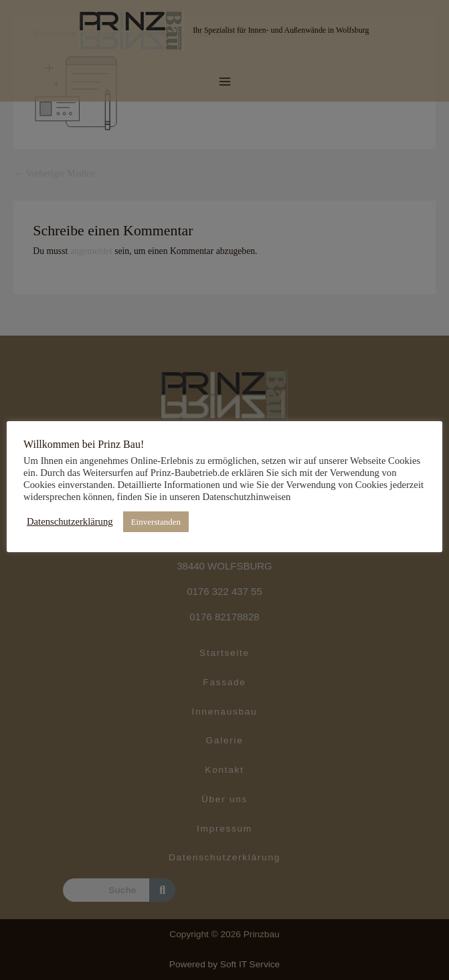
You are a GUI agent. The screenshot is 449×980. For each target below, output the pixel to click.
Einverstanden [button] (156, 522)
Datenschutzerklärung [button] (70, 521)
